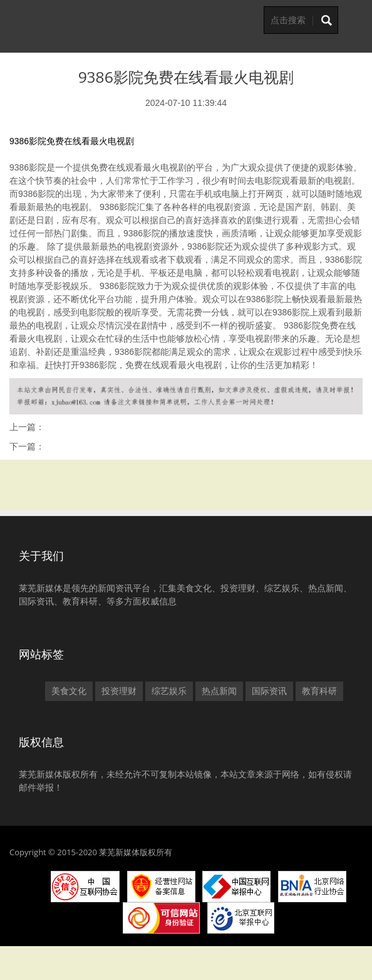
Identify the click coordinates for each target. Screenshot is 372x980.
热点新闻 (219, 691)
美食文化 (69, 691)
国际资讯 (269, 691)
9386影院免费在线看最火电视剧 (72, 141)
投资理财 (119, 691)
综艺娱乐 (169, 691)
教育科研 (319, 691)
